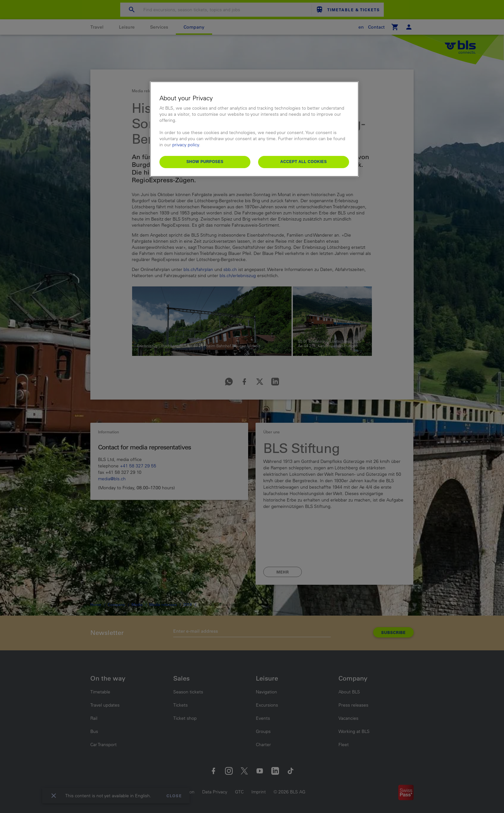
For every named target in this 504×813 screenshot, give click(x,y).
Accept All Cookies (304, 162)
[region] (254, 129)
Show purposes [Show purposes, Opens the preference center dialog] (205, 162)
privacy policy (186, 145)
